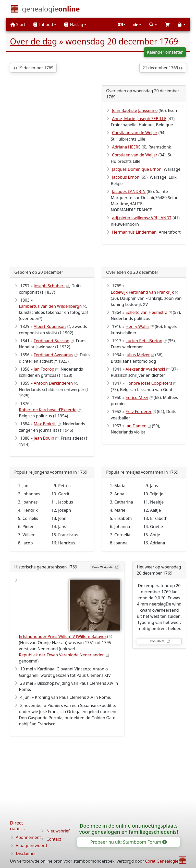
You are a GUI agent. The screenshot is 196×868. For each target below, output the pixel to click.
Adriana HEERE (126, 147)
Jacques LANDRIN (129, 191)
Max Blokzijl (45, 424)
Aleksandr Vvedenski (145, 369)
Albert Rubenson (50, 326)
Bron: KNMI (157, 641)
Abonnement (28, 837)
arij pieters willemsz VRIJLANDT (142, 218)
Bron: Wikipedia (103, 567)
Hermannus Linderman (134, 232)
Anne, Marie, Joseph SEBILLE (139, 119)
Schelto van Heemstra (146, 312)
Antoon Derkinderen (53, 383)
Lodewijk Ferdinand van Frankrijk (142, 292)
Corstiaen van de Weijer (135, 155)
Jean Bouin (44, 438)
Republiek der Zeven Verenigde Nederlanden (62, 655)
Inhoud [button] (43, 25)
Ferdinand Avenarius (53, 355)
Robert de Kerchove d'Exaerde (48, 410)
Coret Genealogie (162, 861)
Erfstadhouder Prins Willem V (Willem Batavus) (63, 636)
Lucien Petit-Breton (144, 341)
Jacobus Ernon (126, 177)
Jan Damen (136, 426)
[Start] (51, 10)
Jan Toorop (44, 369)
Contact (54, 839)
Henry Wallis (137, 326)
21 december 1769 (163, 68)
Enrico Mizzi (137, 397)
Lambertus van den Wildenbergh (50, 306)
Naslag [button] (74, 25)
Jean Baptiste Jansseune (135, 110)
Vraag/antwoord (31, 846)
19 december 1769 (33, 68)
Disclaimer (26, 853)
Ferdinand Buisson (52, 341)
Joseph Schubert (49, 286)
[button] (121, 25)
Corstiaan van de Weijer (135, 133)
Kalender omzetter (165, 52)
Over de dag (33, 41)
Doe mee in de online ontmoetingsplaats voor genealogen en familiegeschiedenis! (128, 829)
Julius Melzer (138, 355)
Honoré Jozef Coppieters (149, 383)
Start (18, 25)
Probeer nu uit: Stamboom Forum (128, 842)
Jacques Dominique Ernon (137, 169)
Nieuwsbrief (58, 831)
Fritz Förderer (139, 412)
